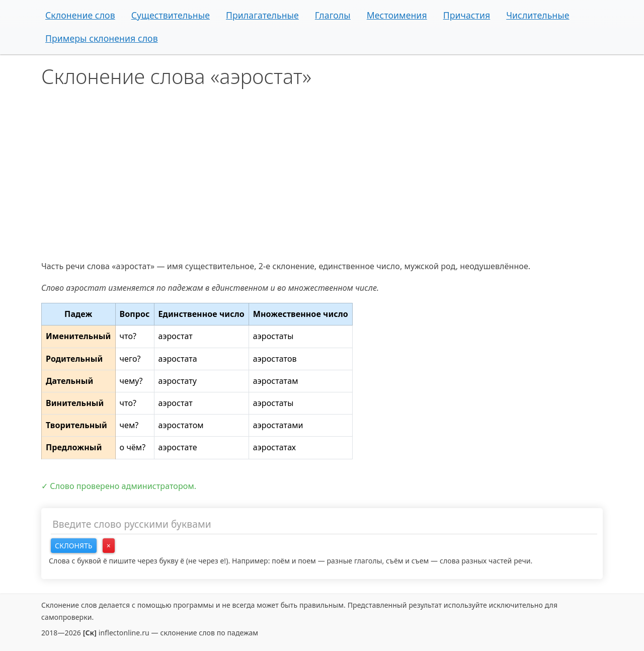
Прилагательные (262, 15)
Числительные (538, 15)
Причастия (467, 15)
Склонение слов (80, 15)
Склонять (74, 546)
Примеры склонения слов (102, 38)
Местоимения (397, 15)
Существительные (171, 15)
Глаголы (333, 15)
